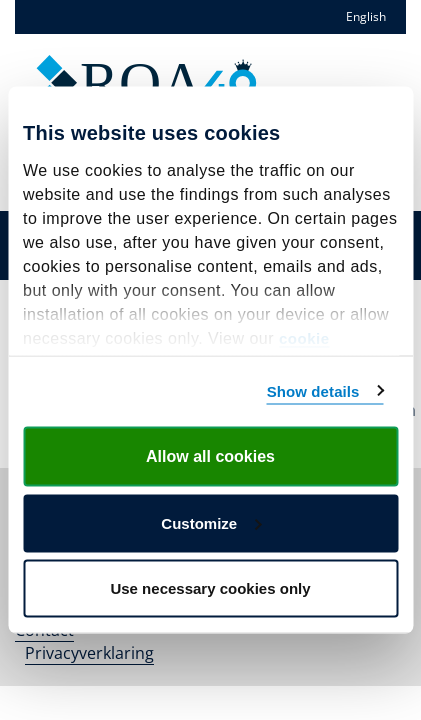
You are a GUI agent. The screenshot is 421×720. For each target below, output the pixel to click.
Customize (211, 522)
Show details (313, 390)
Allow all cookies (210, 456)
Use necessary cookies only (210, 588)
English (366, 16)
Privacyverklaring (89, 653)
